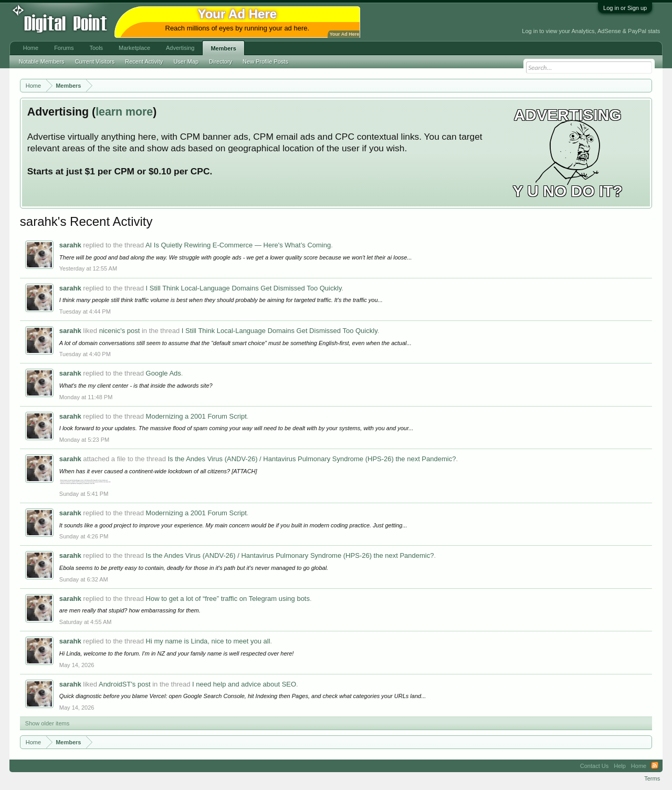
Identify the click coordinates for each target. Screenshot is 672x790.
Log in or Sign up (625, 8)
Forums (64, 48)
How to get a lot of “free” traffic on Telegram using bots (228, 599)
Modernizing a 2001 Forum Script (196, 416)
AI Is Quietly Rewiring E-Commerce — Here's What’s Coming (238, 245)
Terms (652, 778)
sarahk (70, 245)
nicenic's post (120, 331)
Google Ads (164, 373)
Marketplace (134, 48)
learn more (124, 112)
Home (31, 48)
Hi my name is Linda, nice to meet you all (208, 641)
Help (620, 766)
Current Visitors (95, 61)
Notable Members (42, 61)
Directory (220, 61)
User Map (186, 61)
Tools (96, 48)
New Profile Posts (265, 61)
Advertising (180, 48)
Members (223, 48)
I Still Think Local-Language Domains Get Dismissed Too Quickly (244, 288)
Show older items (47, 723)
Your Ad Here (344, 34)
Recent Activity (144, 61)
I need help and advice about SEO (244, 684)
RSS (655, 766)
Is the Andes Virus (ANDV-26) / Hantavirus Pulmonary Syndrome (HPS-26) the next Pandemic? (312, 459)
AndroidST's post (125, 684)
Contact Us (594, 766)
